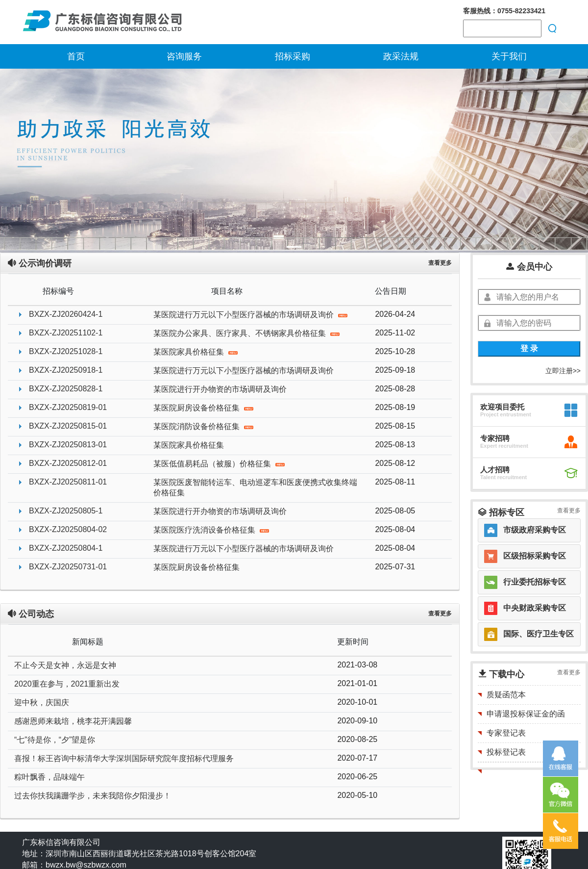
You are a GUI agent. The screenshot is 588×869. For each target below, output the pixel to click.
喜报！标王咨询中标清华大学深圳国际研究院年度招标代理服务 (124, 758)
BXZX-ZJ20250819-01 (68, 407)
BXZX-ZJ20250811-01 (68, 482)
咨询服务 (184, 56)
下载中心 (501, 674)
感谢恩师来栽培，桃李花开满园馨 (73, 721)
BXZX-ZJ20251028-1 (66, 351)
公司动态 (31, 614)
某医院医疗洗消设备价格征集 (211, 530)
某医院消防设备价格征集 (203, 426)
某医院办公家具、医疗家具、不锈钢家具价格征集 (246, 333)
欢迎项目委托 (502, 407)
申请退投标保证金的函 (526, 714)
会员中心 (529, 267)
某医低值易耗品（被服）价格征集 (219, 464)
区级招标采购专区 (535, 556)
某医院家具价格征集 (196, 352)
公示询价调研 (39, 263)
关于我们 (509, 56)
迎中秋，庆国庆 (42, 703)
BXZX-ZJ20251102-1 (66, 333)
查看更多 (440, 263)
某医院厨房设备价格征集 (203, 408)
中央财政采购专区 (535, 608)
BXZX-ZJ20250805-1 (66, 511)
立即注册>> (563, 371)
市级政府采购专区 (535, 530)
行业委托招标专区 (535, 582)
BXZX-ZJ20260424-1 (66, 314)
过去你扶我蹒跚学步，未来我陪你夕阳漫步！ (93, 796)
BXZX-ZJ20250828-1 (66, 389)
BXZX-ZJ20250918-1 (66, 370)
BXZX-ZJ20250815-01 (68, 426)
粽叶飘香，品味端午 (49, 777)
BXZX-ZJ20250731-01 (68, 567)
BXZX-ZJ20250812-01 (68, 463)
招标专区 (501, 512)
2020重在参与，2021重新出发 (67, 684)
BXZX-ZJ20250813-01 (68, 445)
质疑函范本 (506, 695)
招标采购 (293, 56)
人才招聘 (495, 470)
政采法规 (401, 56)
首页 (76, 56)
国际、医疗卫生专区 (539, 634)
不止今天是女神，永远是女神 (65, 665)
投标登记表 (506, 752)
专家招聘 (495, 438)
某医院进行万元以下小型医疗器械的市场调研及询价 (250, 315)
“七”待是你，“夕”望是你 (55, 740)
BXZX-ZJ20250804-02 (68, 529)
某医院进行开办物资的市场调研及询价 (220, 389)
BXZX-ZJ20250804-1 (66, 548)
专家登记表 (506, 733)
